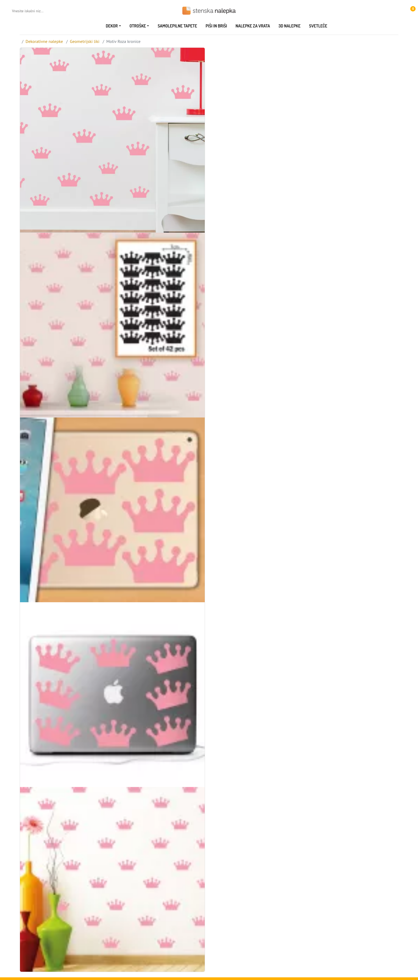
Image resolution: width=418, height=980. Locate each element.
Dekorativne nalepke (44, 41)
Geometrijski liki (85, 41)
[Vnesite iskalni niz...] (33, 11)
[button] (411, 11)
